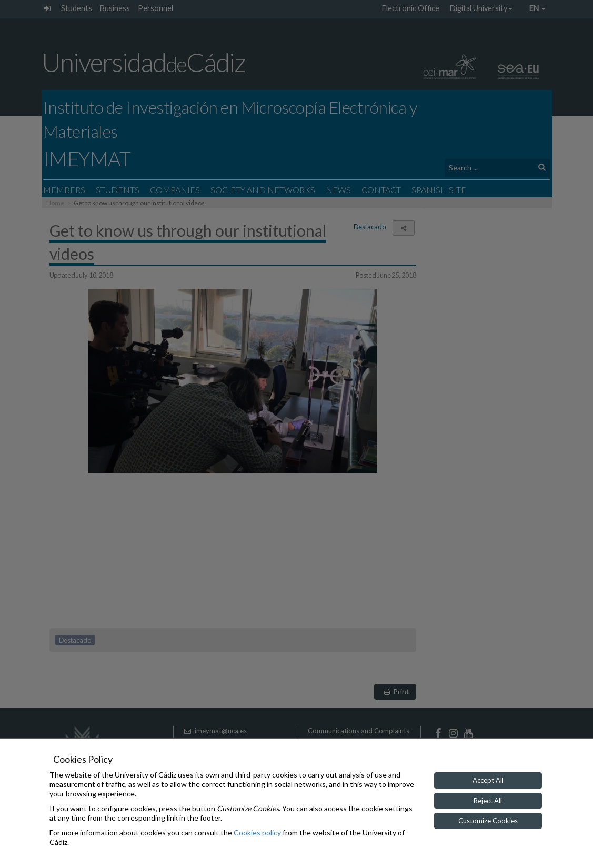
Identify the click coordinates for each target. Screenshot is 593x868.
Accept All (488, 780)
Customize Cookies (488, 821)
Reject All (488, 801)
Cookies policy (257, 832)
